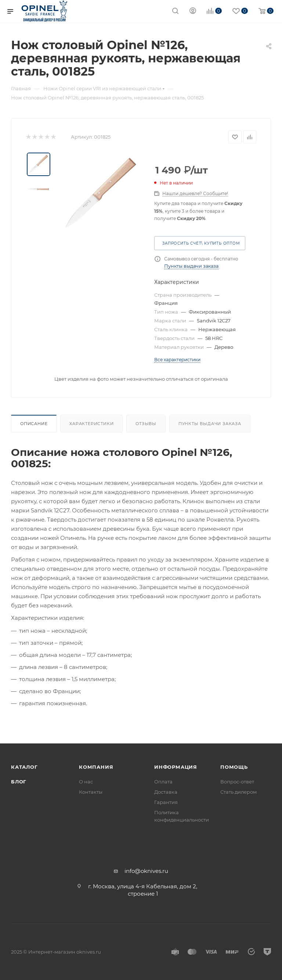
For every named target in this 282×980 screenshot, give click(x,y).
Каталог (24, 767)
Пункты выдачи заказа (191, 266)
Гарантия (166, 802)
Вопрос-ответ (237, 782)
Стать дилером (238, 792)
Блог (19, 782)
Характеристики (91, 424)
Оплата (163, 782)
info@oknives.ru (146, 871)
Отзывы (146, 424)
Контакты (91, 792)
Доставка (166, 792)
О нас (86, 782)
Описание (34, 424)
